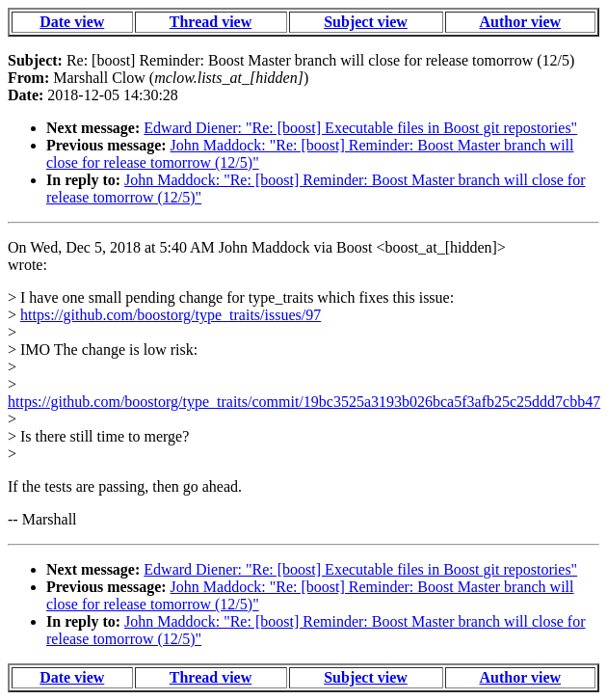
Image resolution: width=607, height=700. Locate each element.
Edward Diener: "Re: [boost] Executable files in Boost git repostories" (360, 128)
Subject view (366, 22)
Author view (520, 22)
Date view (72, 22)
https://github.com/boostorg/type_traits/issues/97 (171, 315)
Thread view (211, 22)
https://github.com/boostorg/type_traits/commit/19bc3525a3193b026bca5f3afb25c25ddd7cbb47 (304, 402)
